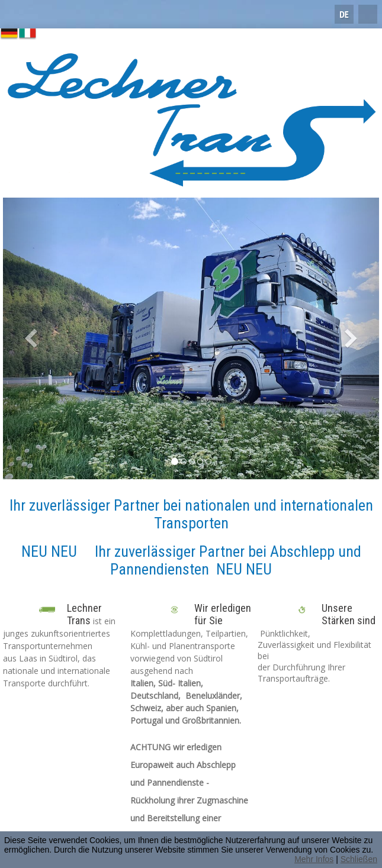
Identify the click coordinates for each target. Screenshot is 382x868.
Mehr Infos (314, 859)
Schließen (359, 859)
